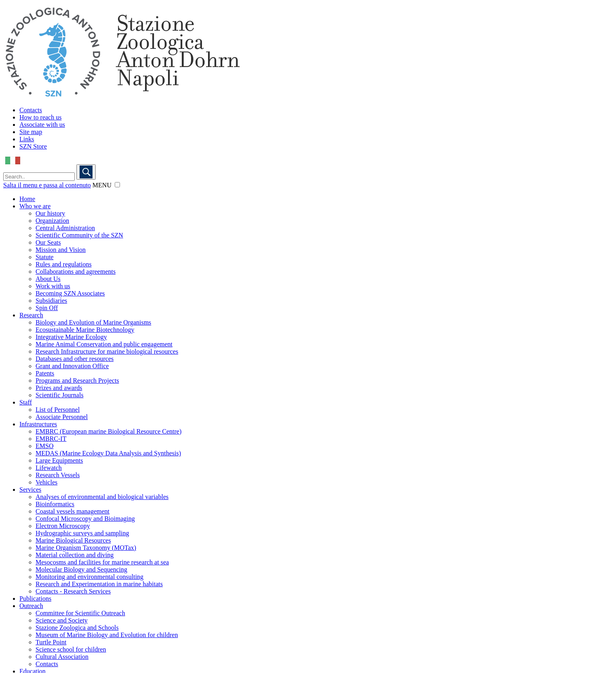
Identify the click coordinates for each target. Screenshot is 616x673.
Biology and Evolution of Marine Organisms (93, 322)
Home (27, 199)
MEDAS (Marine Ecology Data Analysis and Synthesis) (108, 453)
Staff (26, 402)
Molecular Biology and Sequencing (81, 569)
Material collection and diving (75, 555)
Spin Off (47, 308)
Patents (45, 373)
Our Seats (48, 242)
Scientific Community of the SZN (79, 235)
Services (30, 490)
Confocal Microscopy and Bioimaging (85, 519)
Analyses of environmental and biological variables (102, 497)
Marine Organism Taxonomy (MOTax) (86, 548)
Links (27, 139)
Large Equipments (59, 460)
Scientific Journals (60, 395)
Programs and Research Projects (77, 381)
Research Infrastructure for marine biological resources (107, 351)
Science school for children (71, 649)
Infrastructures (38, 424)
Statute (44, 257)
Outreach (31, 606)
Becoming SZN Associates (70, 293)
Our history (50, 213)
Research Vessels (58, 475)
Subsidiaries (51, 301)
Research (31, 315)
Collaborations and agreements (76, 272)
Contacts (31, 110)
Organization (52, 221)
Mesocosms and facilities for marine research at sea (102, 562)
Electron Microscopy (63, 526)
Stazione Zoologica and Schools (77, 628)
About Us (48, 279)
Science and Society (62, 620)
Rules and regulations (64, 264)
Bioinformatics (55, 504)
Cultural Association (62, 657)
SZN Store (33, 146)
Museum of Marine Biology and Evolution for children (107, 635)
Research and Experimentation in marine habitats (99, 584)
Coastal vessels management (73, 511)
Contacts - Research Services (73, 591)
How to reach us (40, 117)
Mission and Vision (61, 250)
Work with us (53, 286)
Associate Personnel (62, 417)
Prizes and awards (59, 388)
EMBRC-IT (51, 439)
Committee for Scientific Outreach (80, 613)
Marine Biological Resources (73, 540)
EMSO (44, 446)
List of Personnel (58, 410)
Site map (31, 132)
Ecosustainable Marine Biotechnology (85, 330)
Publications (35, 599)
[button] (117, 185)
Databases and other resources (75, 359)
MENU (102, 185)
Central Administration (65, 228)
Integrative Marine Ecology (71, 337)
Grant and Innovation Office (72, 366)
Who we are (35, 206)
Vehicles (46, 482)
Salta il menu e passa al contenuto (47, 185)
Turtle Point (51, 642)
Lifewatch (49, 468)
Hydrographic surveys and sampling (82, 533)
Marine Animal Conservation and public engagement (104, 344)
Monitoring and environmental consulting (89, 577)
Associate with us (42, 125)
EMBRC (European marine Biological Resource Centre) (108, 431)
